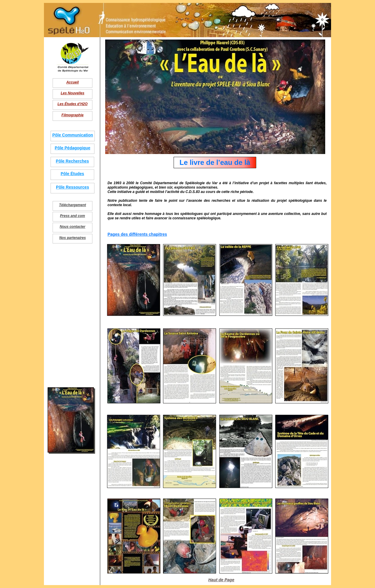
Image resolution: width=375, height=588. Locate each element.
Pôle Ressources (73, 187)
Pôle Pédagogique (73, 148)
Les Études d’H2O (73, 104)
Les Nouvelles (73, 93)
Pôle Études (72, 174)
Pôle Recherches (73, 161)
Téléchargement (72, 205)
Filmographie (73, 115)
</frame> (51, 468)
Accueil (73, 82)
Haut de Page (221, 580)
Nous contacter (73, 227)
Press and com (73, 216)
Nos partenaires (73, 238)
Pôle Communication (73, 135)
